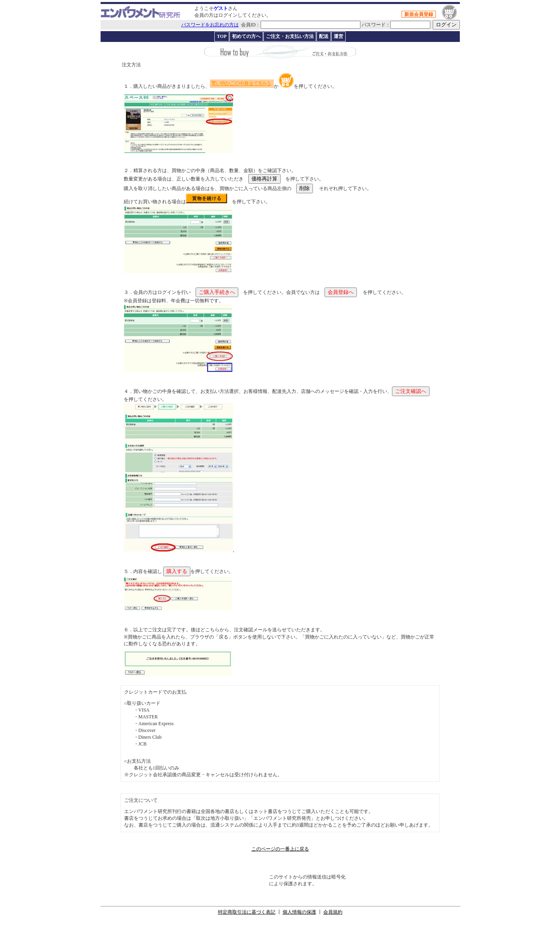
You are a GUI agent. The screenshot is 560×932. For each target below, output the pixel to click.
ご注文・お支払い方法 (290, 36)
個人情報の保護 (299, 912)
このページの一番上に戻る (280, 849)
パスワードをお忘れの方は (210, 25)
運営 (338, 36)
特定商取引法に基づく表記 (247, 912)
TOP (222, 36)
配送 (324, 36)
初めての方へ (246, 36)
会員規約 (333, 912)
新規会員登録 (419, 14)
